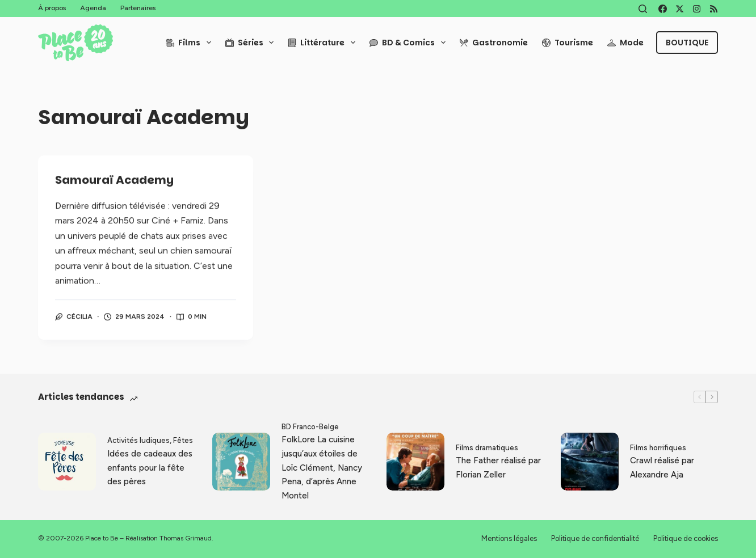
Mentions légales (509, 538)
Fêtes (183, 440)
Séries (252, 43)
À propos (52, 8)
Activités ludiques (138, 440)
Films (191, 43)
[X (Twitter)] (680, 9)
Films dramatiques (487, 448)
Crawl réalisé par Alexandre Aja (662, 468)
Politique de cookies (686, 538)
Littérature (324, 43)
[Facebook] (663, 9)
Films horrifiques (658, 448)
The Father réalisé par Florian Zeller (498, 468)
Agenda (93, 8)
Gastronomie (494, 43)
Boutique (687, 43)
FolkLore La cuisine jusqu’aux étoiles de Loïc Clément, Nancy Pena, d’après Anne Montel (322, 468)
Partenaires (138, 8)
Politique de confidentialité (595, 538)
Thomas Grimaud (186, 538)
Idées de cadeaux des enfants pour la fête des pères (150, 468)
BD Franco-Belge (310, 427)
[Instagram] (697, 9)
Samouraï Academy (114, 181)
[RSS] (714, 9)
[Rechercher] (643, 9)
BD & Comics (410, 43)
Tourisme (568, 43)
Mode (625, 43)
